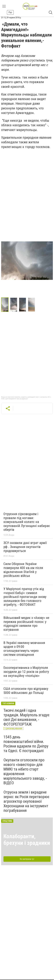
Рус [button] (10, 12)
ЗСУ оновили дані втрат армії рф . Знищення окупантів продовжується (25, 547)
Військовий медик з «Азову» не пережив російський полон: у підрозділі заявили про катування (26, 624)
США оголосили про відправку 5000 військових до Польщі (26, 691)
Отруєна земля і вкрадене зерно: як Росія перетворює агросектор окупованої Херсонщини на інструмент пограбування (26, 801)
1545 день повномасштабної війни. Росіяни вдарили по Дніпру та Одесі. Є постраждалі (26, 744)
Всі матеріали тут (27, 859)
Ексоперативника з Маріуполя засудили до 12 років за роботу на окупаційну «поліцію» (26, 672)
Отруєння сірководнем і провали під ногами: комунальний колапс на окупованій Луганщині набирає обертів (27, 522)
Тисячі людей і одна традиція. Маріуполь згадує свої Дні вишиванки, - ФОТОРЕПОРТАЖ (26, 717)
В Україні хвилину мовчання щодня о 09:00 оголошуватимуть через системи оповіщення (24, 649)
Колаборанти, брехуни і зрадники (27, 840)
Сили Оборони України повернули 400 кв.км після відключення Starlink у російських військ (23, 570)
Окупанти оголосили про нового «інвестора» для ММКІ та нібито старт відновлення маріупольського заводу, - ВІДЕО (25, 772)
